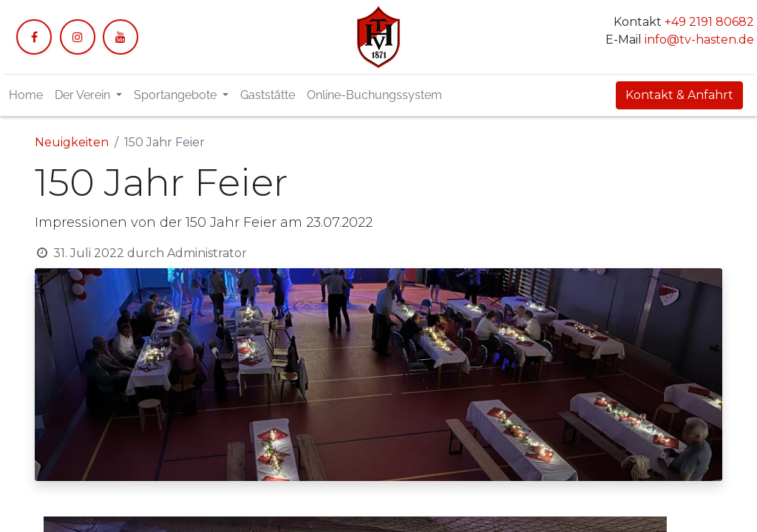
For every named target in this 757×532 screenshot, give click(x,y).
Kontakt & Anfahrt (679, 95)
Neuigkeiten (72, 142)
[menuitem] (26, 95)
